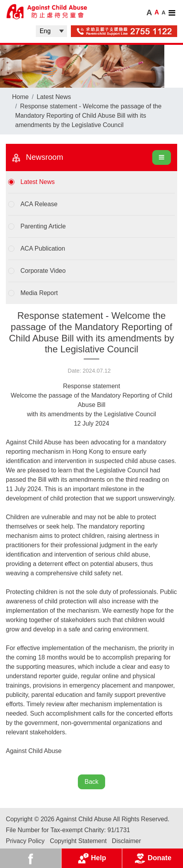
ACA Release (39, 204)
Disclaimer (126, 841)
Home (20, 97)
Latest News (54, 97)
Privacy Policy (25, 841)
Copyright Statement (78, 841)
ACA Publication (43, 248)
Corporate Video (43, 271)
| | (51, 31)
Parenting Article (43, 226)
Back (91, 782)
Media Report (39, 293)
